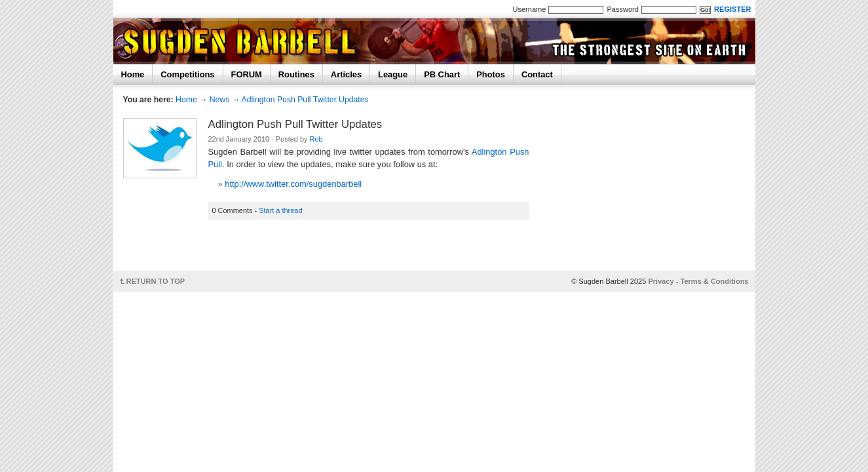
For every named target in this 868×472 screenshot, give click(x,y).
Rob (316, 139)
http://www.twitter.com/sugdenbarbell (293, 184)
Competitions (187, 74)
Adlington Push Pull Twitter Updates (305, 100)
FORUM (247, 74)
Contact (537, 74)
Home (133, 74)
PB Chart (442, 74)
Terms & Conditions (715, 281)
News (220, 100)
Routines (296, 74)
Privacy (661, 281)
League (393, 74)
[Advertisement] (373, 249)
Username (530, 9)
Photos (491, 74)
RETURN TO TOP (156, 281)
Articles (346, 74)
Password (622, 9)
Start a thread (280, 210)
